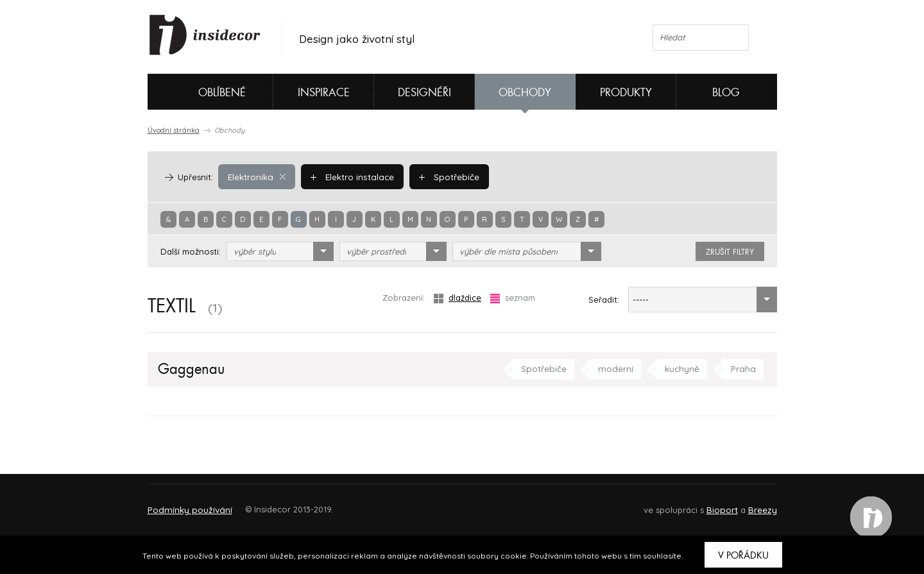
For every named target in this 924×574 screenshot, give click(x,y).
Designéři (424, 93)
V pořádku (743, 555)
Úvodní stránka (174, 130)
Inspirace (324, 93)
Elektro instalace (351, 176)
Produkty (626, 93)
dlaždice (458, 298)
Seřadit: (604, 300)
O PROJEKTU (185, 504)
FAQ (756, 504)
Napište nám (266, 504)
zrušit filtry (730, 252)
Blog (726, 93)
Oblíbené (201, 92)
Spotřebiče (446, 176)
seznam (513, 298)
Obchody (525, 93)
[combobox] (280, 251)
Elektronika (256, 176)
